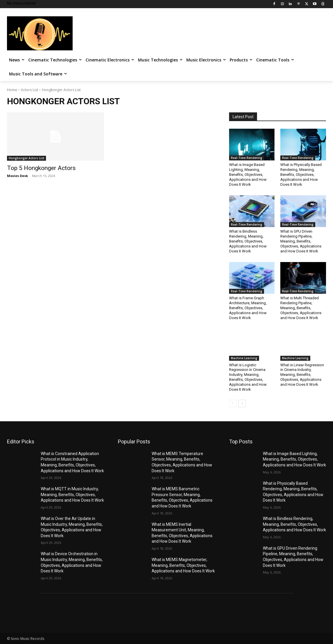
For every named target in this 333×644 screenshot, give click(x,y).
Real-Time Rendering (247, 158)
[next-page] (242, 404)
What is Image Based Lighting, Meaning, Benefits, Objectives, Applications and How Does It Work (248, 175)
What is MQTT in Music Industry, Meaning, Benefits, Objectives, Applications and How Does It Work (72, 494)
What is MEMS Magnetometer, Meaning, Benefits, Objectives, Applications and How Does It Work (183, 565)
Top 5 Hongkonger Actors (41, 168)
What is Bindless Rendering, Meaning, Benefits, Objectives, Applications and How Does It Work (248, 241)
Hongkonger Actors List (26, 158)
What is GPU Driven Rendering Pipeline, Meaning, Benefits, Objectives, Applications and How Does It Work (301, 241)
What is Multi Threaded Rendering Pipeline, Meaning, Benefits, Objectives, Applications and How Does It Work (301, 308)
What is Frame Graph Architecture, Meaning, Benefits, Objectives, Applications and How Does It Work (248, 308)
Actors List (30, 90)
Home (12, 90)
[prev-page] (233, 404)
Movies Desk (17, 176)
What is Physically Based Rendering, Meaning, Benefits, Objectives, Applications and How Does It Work (301, 175)
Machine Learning (244, 358)
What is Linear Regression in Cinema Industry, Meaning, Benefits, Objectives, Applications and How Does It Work (302, 375)
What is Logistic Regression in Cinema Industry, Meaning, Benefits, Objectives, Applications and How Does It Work (248, 377)
